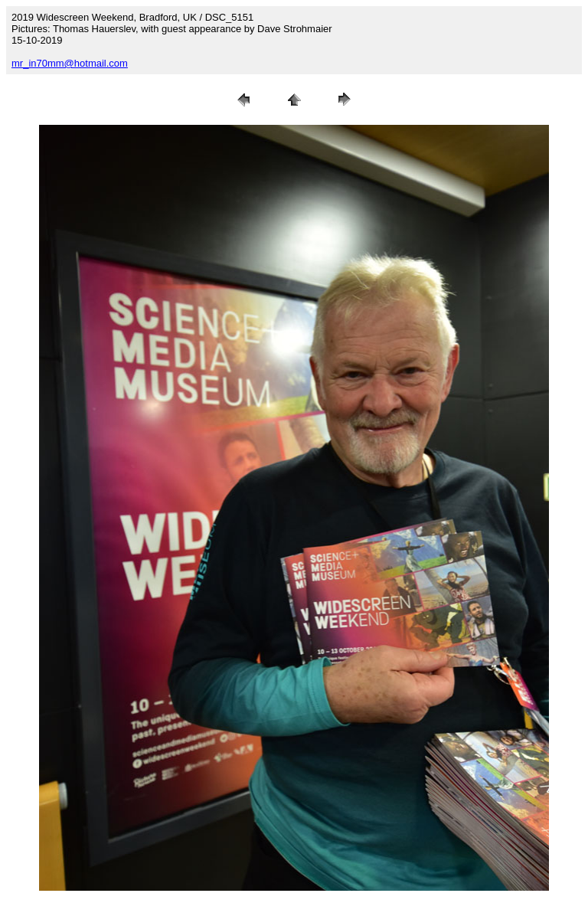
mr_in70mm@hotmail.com (70, 63)
